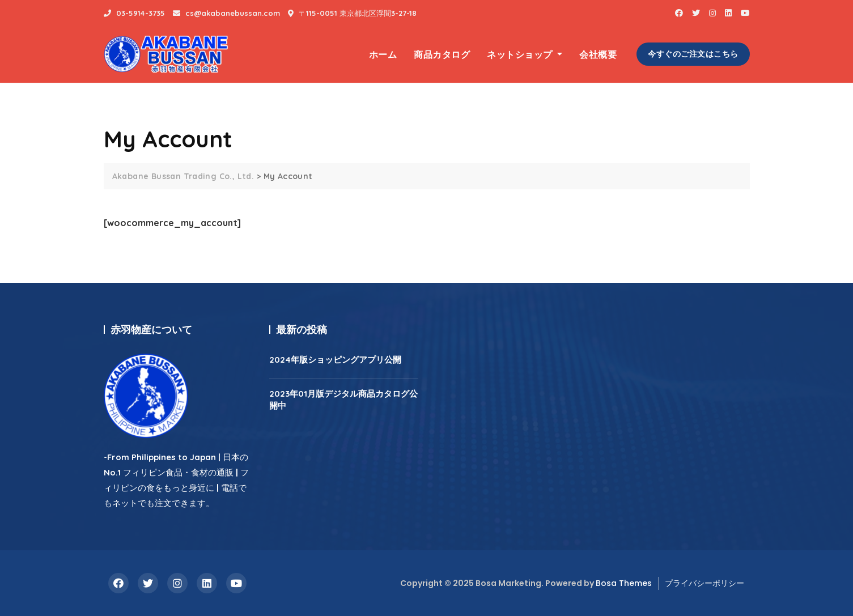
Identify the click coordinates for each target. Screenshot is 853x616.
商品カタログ (442, 54)
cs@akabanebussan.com (226, 13)
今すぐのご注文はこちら (693, 54)
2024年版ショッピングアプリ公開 (335, 360)
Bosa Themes (624, 583)
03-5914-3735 (134, 13)
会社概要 (598, 54)
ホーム (383, 54)
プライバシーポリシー (705, 583)
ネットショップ (520, 54)
